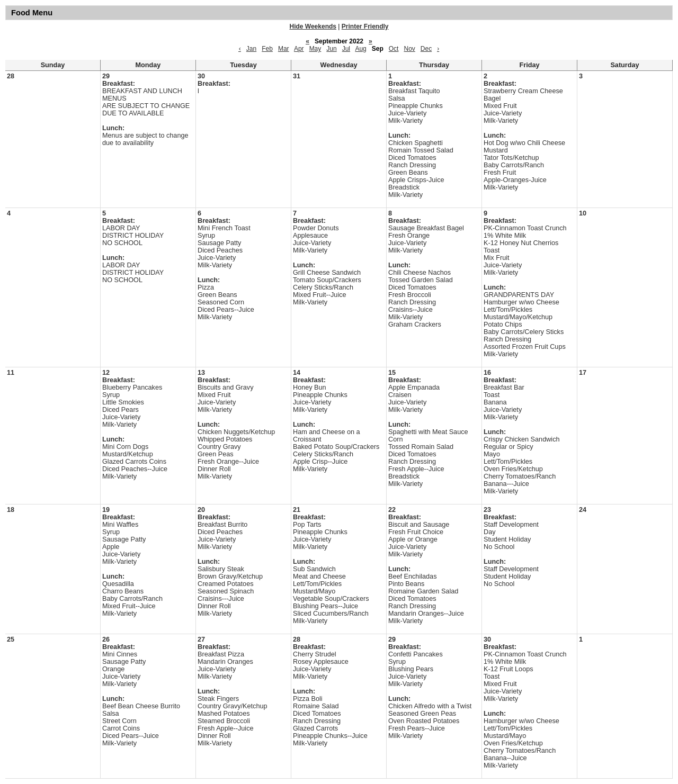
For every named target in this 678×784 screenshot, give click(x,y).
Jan (251, 49)
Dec (426, 49)
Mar (284, 49)
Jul (346, 49)
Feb (267, 49)
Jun (331, 49)
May (315, 49)
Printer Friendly (365, 26)
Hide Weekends (313, 26)
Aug (360, 49)
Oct (394, 49)
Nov (409, 49)
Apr (299, 49)
